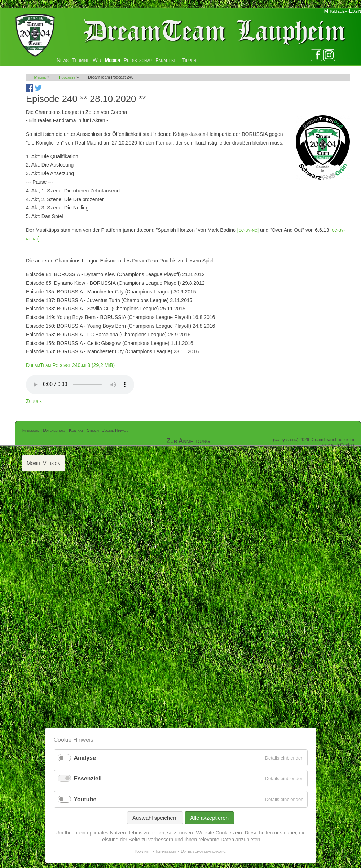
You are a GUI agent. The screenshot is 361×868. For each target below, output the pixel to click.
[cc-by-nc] (248, 230)
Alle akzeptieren (209, 818)
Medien (113, 60)
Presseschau (138, 60)
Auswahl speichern (155, 818)
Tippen (189, 60)
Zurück (34, 401)
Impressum (31, 430)
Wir (97, 60)
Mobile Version (43, 463)
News (63, 60)
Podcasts (67, 77)
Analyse (85, 758)
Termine (81, 60)
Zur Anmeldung (188, 441)
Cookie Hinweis (115, 430)
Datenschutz (54, 430)
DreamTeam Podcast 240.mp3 (70, 365)
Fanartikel (167, 60)
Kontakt (76, 430)
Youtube (85, 799)
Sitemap (94, 430)
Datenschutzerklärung (203, 851)
